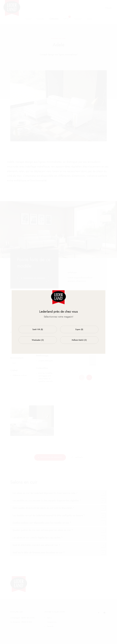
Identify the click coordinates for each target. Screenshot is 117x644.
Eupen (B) (79, 329)
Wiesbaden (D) (38, 340)
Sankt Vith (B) (38, 329)
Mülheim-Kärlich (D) (79, 340)
